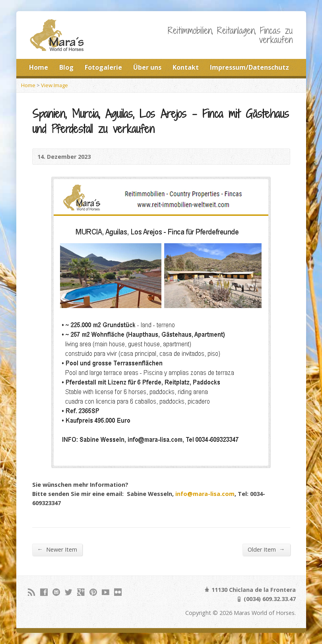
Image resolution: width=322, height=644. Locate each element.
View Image (54, 85)
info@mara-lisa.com (205, 494)
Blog (66, 67)
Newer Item (57, 549)
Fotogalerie (103, 67)
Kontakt (186, 67)
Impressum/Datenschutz (249, 67)
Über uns (147, 67)
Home (39, 67)
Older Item (266, 549)
